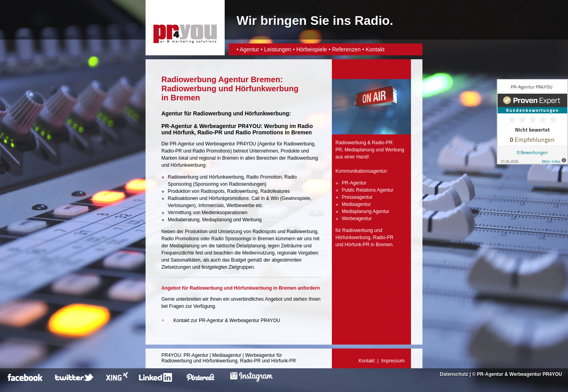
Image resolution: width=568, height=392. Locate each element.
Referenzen (346, 49)
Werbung (252, 220)
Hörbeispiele (312, 49)
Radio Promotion (264, 177)
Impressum (393, 361)
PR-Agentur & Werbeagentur (509, 374)
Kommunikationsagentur (361, 171)
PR (339, 150)
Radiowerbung (299, 144)
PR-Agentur (182, 144)
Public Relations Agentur (368, 190)
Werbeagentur (220, 144)
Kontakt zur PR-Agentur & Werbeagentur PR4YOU (227, 320)
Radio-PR (210, 132)
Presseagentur (357, 197)
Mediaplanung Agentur (365, 211)
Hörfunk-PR (357, 245)
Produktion (196, 232)
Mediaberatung (184, 220)
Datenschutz (454, 374)
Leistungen (278, 49)
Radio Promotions (259, 132)
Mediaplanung (217, 220)
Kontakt (375, 49)
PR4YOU (171, 355)
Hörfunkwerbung (353, 237)
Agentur (249, 49)
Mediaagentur (356, 204)
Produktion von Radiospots (196, 191)
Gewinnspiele (296, 198)
